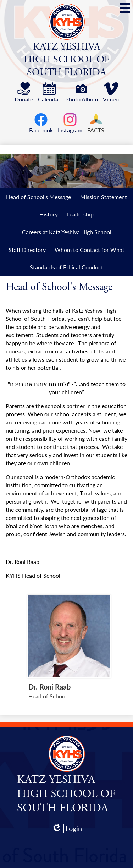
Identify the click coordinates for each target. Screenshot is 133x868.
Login (67, 828)
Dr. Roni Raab (49, 686)
